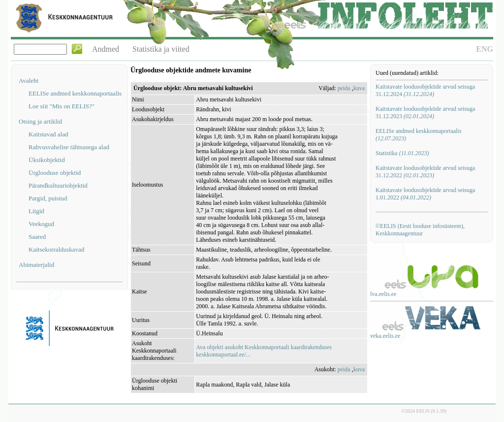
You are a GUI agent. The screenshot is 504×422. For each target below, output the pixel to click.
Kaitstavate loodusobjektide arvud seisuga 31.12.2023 (425, 113)
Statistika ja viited (161, 49)
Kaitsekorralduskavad (56, 249)
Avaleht (29, 81)
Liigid (36, 211)
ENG (485, 49)
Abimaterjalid (36, 265)
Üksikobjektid (47, 160)
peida (344, 88)
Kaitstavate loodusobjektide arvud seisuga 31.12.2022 (425, 172)
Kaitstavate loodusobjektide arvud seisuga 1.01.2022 (425, 194)
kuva (359, 88)
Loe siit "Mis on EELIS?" (62, 106)
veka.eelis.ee (385, 336)
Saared (37, 237)
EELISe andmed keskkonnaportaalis (75, 93)
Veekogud (41, 224)
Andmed (106, 49)
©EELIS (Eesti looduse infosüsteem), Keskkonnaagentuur (420, 230)
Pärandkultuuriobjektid (58, 185)
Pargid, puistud (48, 198)
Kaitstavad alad (48, 134)
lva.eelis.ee (383, 294)
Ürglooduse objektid (55, 173)
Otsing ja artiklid (40, 121)
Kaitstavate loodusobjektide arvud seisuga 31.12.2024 (425, 90)
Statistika (402, 153)
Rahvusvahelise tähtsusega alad (69, 147)
